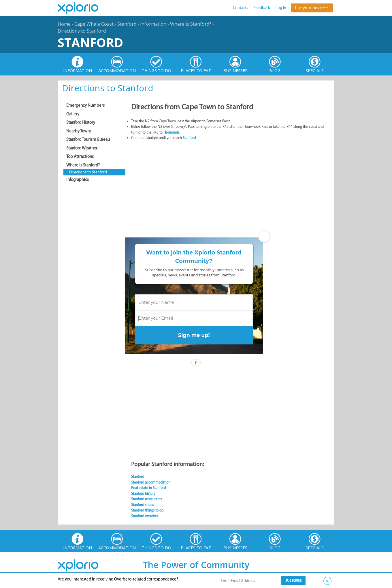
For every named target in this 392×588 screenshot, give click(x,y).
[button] (194, 257)
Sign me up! (194, 335)
